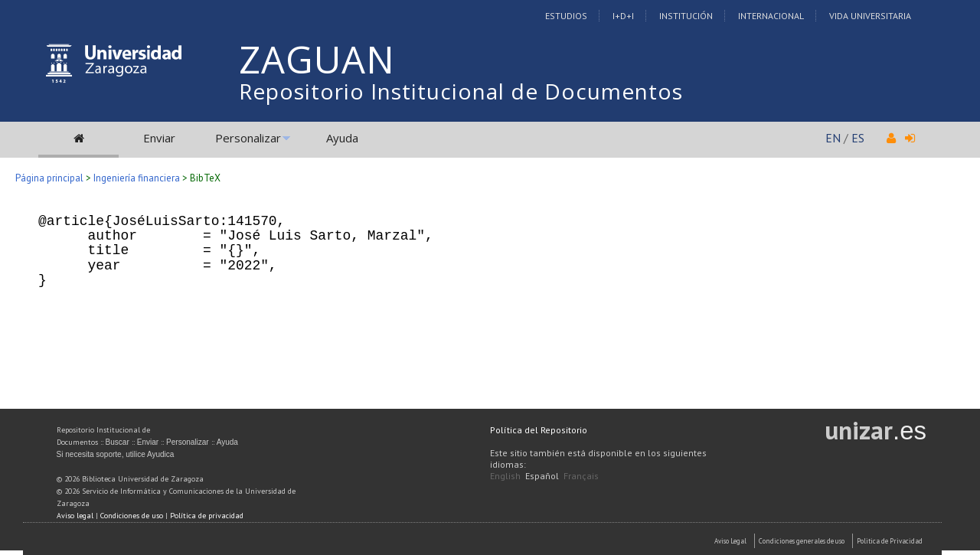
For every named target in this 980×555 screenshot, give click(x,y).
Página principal (49, 178)
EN (833, 138)
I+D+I (623, 16)
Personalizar (248, 138)
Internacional (771, 16)
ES (858, 138)
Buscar (118, 442)
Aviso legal (75, 516)
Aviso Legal (730, 541)
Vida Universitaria (870, 16)
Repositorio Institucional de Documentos (461, 91)
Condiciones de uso (132, 516)
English (505, 476)
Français (581, 476)
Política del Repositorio (539, 430)
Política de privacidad (207, 516)
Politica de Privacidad (890, 541)
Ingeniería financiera (137, 178)
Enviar (159, 138)
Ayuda (342, 138)
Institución (686, 16)
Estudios (566, 16)
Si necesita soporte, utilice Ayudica (116, 454)
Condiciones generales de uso (802, 541)
